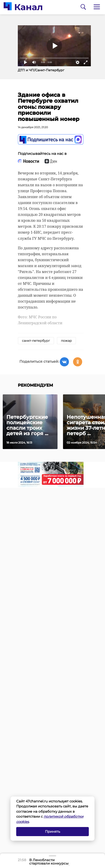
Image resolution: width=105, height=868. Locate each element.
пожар (66, 341)
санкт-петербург (36, 341)
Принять (52, 831)
